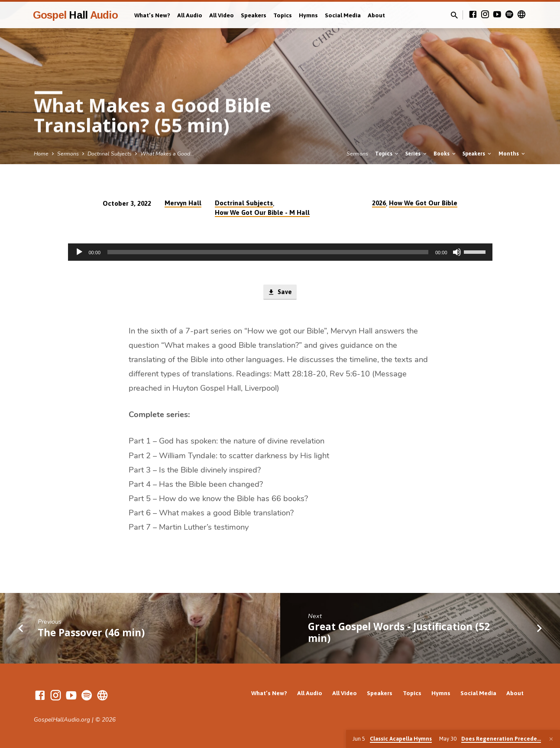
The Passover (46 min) (91, 633)
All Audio (190, 15)
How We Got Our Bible (423, 203)
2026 (379, 203)
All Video (222, 15)
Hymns (308, 15)
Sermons (68, 154)
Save (280, 292)
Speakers (254, 15)
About (376, 15)
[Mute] (457, 252)
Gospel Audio (75, 15)
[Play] (79, 252)
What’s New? (152, 15)
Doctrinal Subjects (110, 154)
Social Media (343, 15)
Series (417, 154)
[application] (280, 252)
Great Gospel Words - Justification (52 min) (399, 632)
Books (445, 154)
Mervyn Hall (183, 203)
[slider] (268, 252)
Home (41, 154)
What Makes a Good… (167, 154)
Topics (283, 15)
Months (512, 154)
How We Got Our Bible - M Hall (262, 212)
